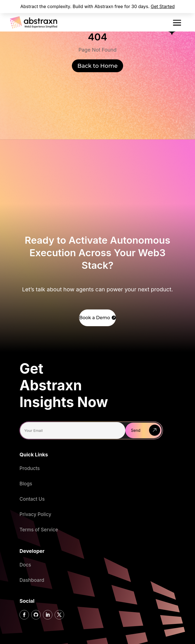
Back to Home (97, 66)
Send (136, 430)
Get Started (163, 6)
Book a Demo (95, 318)
